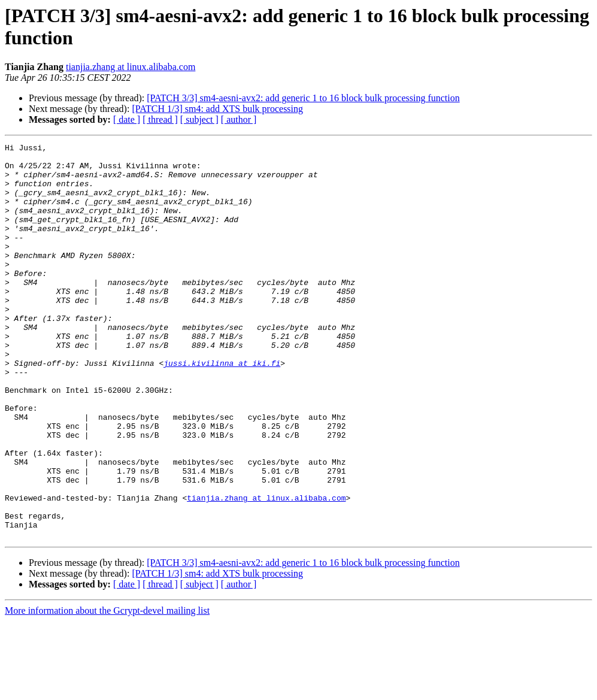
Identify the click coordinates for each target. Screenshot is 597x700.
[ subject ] (199, 119)
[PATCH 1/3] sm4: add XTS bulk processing (217, 109)
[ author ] (239, 119)
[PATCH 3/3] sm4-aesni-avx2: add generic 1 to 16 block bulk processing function (303, 98)
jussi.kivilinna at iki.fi (222, 408)
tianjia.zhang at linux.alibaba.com (131, 67)
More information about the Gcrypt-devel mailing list (107, 690)
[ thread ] (160, 119)
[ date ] (127, 119)
